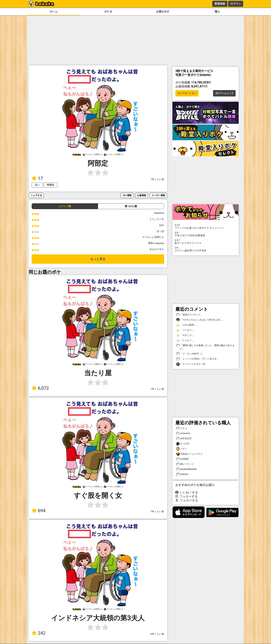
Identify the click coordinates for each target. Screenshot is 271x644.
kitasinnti (159, 213)
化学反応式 (184, 439)
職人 (217, 12)
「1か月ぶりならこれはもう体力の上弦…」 (200, 320)
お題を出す (163, 12)
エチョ (182, 428)
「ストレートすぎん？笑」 (192, 364)
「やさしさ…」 (186, 335)
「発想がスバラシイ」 (190, 315)
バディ (182, 449)
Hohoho (182, 474)
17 (37, 178)
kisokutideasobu (187, 469)
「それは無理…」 (187, 325)
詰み (162, 225)
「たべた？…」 (186, 340)
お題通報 (142, 195)
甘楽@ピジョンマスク (189, 454)
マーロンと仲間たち (153, 237)
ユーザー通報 (158, 195)
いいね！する (187, 492)
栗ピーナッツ (185, 464)
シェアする (36, 195)
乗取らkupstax (156, 243)
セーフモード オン (187, 93)
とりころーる (157, 219)
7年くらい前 (157, 179)
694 (38, 511)
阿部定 (51, 185)
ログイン (236, 4)
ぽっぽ (160, 231)
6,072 (40, 388)
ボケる (108, 12)
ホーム (54, 12)
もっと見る (98, 259)
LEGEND (182, 459)
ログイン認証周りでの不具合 (206, 249)
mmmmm (183, 433)
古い (37, 185)
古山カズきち (157, 249)
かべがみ (183, 444)
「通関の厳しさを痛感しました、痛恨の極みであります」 (205, 347)
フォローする (187, 496)
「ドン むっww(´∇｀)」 (190, 354)
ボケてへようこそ (224, 93)
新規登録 (220, 4)
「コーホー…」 (186, 330)
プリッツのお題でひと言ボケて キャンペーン (206, 226)
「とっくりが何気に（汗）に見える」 (197, 359)
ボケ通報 (127, 195)
